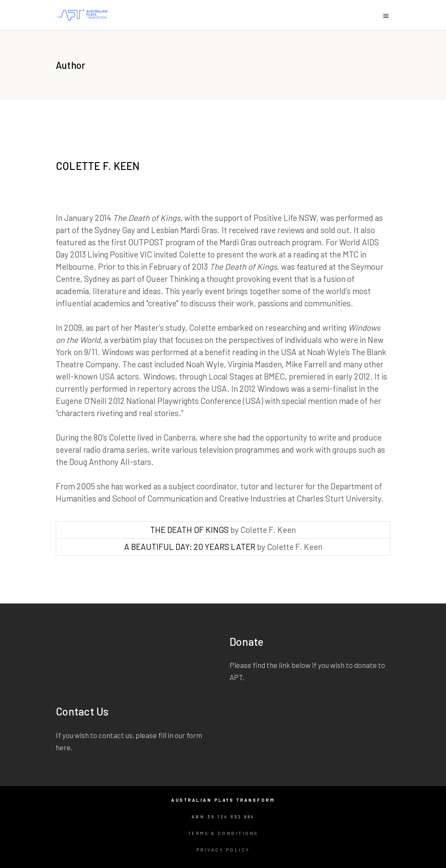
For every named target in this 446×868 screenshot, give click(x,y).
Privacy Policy (223, 850)
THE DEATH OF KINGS (189, 530)
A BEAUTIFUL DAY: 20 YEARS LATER (190, 547)
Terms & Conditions (223, 833)
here (63, 747)
